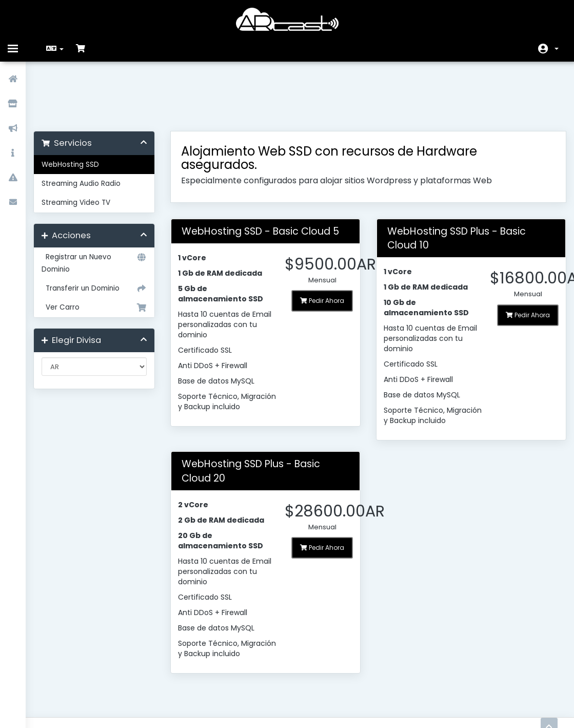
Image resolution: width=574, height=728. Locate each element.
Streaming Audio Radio (89, 130)
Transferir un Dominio (100, 235)
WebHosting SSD (78, 111)
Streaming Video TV (84, 149)
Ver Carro (100, 254)
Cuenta (557, 49)
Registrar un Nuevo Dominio (100, 209)
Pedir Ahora (322, 247)
